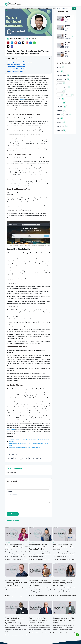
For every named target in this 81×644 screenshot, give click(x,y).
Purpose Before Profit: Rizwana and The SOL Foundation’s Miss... (38, 547)
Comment (10, 491)
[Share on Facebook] (19, 458)
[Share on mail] (16, 43)
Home (13, 8)
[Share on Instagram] (26, 458)
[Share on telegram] (12, 43)
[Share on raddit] (8, 46)
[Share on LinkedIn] (30, 458)
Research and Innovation (16, 71)
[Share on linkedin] (31, 43)
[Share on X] (23, 458)
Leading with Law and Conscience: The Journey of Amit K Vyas (40, 583)
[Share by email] (16, 458)
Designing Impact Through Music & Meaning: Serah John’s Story (64, 583)
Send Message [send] (13, 514)
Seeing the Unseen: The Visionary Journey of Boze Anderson (63, 547)
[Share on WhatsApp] (33, 458)
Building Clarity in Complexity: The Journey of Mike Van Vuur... (16, 583)
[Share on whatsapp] (34, 43)
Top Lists (34, 8)
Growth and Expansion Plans (17, 67)
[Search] (74, 8)
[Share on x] (23, 43)
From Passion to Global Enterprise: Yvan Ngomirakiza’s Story (14, 620)
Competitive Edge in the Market (18, 69)
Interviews (19, 8)
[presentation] (19, 508)
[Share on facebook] (19, 43)
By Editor (8, 559)
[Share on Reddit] (37, 458)
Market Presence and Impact (17, 64)
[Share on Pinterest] (8, 43)
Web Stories (41, 8)
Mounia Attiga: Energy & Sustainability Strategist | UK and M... (16, 547)
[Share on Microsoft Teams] (12, 46)
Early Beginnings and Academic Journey (20, 62)
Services (53, 8)
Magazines (27, 8)
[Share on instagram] (27, 43)
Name (9, 485)
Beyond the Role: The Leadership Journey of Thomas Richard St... (38, 620)
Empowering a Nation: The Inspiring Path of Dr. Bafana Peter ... (64, 620)
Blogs (47, 8)
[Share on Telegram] (12, 458)
